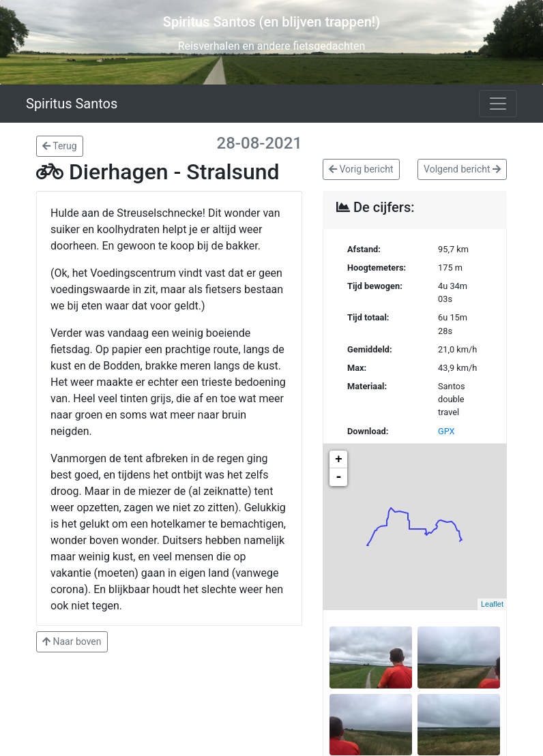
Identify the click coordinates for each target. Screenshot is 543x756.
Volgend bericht (462, 169)
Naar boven (72, 641)
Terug (60, 146)
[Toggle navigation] (498, 104)
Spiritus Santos (72, 104)
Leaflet (492, 604)
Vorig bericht (361, 169)
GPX (446, 431)
